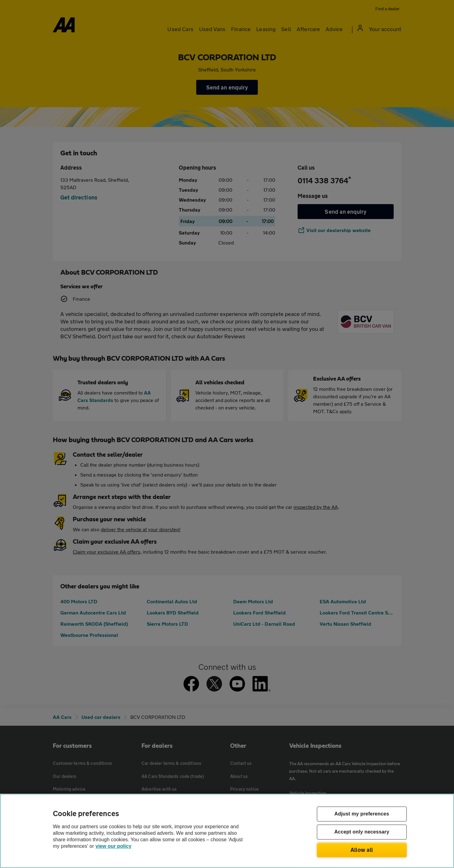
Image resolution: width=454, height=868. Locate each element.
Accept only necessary (362, 832)
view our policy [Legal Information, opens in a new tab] (113, 846)
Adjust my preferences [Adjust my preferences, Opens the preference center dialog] (362, 814)
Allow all (362, 850)
